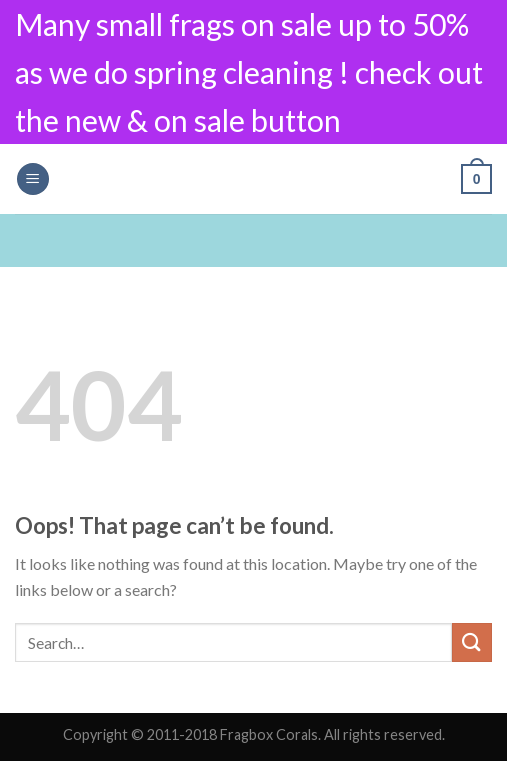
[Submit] (472, 642)
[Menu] (33, 179)
